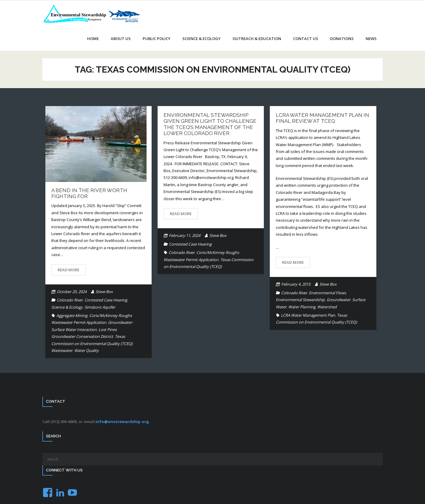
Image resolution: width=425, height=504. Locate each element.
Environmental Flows (327, 293)
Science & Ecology (67, 307)
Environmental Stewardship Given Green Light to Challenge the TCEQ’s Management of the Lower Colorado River (210, 124)
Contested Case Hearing (106, 300)
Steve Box (104, 292)
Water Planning (302, 307)
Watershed (327, 307)
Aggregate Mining (72, 315)
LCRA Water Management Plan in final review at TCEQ (322, 118)
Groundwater (338, 300)
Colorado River (70, 300)
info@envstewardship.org (122, 422)
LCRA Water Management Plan (308, 315)
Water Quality (87, 350)
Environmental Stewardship (300, 300)
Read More (68, 270)
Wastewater (62, 350)
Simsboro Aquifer (100, 307)
